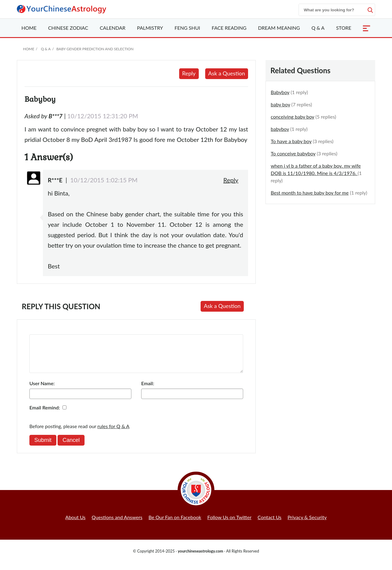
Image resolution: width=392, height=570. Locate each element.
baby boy (280, 104)
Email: (148, 391)
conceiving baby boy (292, 117)
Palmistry (150, 28)
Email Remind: (45, 415)
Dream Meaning (279, 28)
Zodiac (68, 28)
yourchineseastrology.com (200, 558)
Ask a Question (227, 73)
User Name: (42, 391)
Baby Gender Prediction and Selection (95, 49)
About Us (75, 524)
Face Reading (229, 28)
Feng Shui (187, 28)
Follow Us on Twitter (229, 524)
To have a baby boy (291, 141)
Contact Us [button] (269, 524)
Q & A (318, 28)
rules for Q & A (113, 433)
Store (344, 28)
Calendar (113, 28)
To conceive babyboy (293, 153)
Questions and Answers (117, 524)
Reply (189, 73)
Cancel (71, 447)
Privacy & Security (307, 524)
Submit (43, 447)
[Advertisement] (320, 254)
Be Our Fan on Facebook (175, 524)
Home (29, 28)
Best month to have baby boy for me (310, 193)
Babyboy (280, 92)
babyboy (280, 129)
